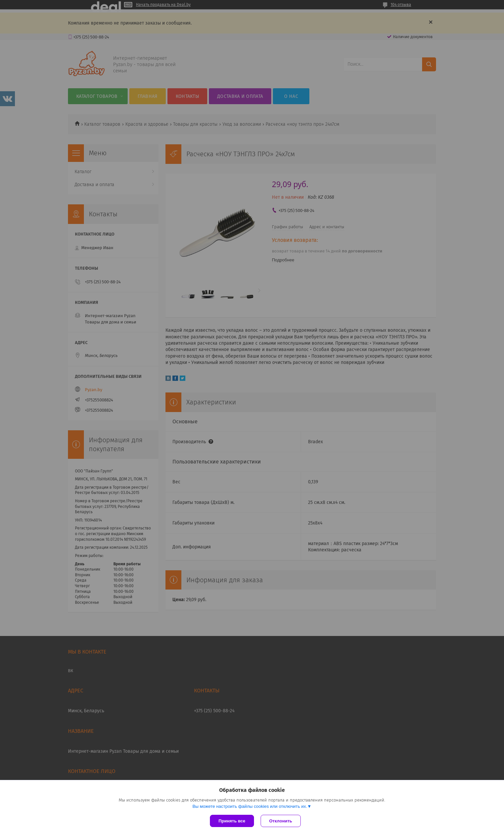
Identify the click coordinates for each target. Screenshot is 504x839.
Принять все (232, 821)
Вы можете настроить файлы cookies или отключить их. (250, 806)
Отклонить (281, 821)
